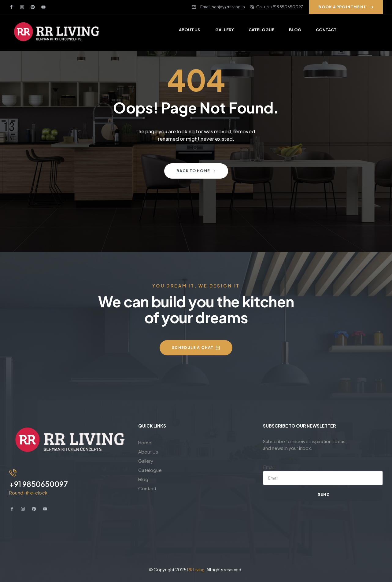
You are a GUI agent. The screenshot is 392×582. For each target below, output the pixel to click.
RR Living (196, 569)
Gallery (146, 461)
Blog (143, 479)
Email (269, 467)
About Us (148, 452)
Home (145, 442)
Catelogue (150, 470)
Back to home (196, 171)
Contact (147, 488)
